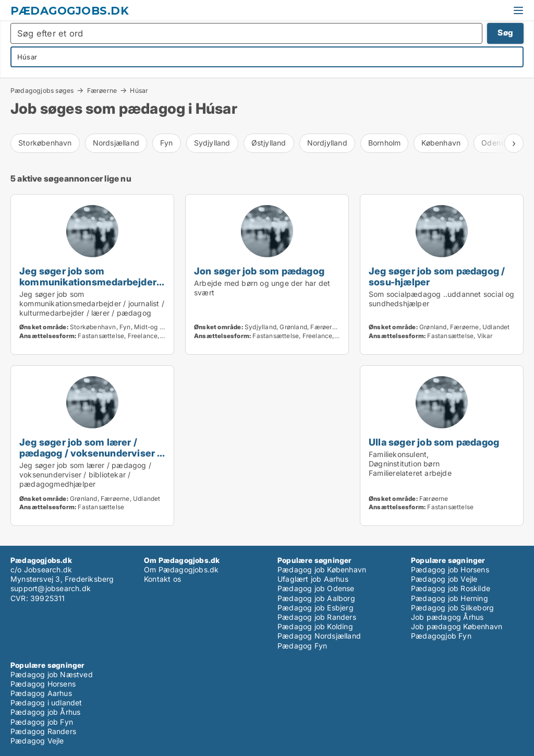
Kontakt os (162, 579)
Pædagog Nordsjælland (319, 636)
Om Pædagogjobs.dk (181, 569)
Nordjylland (327, 143)
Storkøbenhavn (45, 143)
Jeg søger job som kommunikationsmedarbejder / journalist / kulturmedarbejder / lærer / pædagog (92, 287)
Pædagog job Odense (316, 588)
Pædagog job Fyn (42, 722)
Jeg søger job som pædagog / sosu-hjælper (437, 276)
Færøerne (102, 90)
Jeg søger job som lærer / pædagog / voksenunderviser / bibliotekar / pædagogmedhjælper (90, 458)
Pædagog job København (322, 569)
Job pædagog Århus (447, 617)
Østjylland (269, 143)
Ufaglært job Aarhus (313, 579)
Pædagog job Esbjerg (315, 608)
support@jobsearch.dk (51, 588)
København (441, 143)
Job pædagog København (457, 626)
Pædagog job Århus (45, 712)
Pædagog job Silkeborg (452, 608)
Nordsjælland (116, 143)
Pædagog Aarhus (41, 693)
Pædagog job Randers (317, 617)
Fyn (167, 143)
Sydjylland (212, 143)
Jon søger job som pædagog (259, 271)
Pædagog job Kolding (315, 626)
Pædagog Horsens (43, 684)
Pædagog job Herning (450, 598)
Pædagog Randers (43, 731)
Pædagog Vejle (37, 741)
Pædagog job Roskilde (451, 588)
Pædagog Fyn (302, 646)
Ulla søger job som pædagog (434, 442)
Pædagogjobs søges (42, 90)
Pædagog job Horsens (450, 569)
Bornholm (385, 143)
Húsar (139, 91)
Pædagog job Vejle (444, 579)
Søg (505, 33)
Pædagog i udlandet (46, 703)
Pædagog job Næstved (52, 674)
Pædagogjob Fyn (441, 636)
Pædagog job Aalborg (316, 598)
